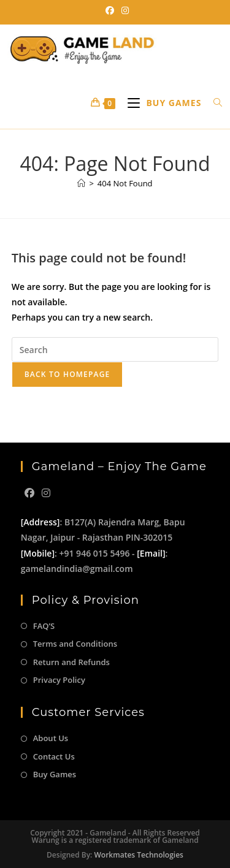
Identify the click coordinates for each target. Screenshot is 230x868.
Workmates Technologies (139, 855)
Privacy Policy (59, 680)
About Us (51, 738)
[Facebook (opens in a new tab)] (110, 10)
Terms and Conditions (75, 644)
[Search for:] (213, 103)
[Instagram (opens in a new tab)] (123, 10)
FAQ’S (44, 626)
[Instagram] (46, 493)
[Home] (81, 183)
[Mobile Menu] (161, 103)
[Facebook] (29, 493)
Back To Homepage (67, 374)
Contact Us (54, 756)
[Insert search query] (115, 349)
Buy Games (55, 774)
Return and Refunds (71, 662)
